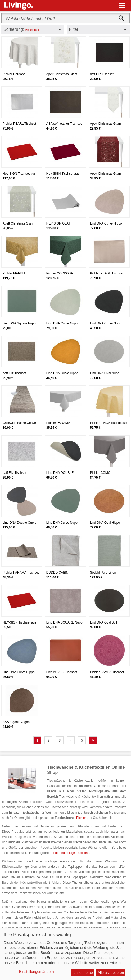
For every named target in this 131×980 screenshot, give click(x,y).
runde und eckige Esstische (70, 853)
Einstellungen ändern (37, 972)
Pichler (81, 818)
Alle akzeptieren (111, 973)
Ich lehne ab (83, 973)
